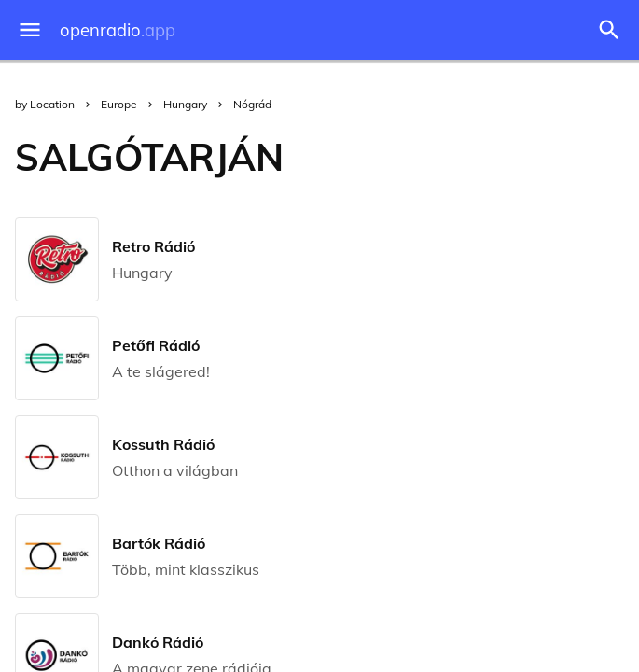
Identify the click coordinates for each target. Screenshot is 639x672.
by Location (45, 104)
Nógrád (252, 104)
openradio (118, 30)
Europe (119, 104)
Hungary (185, 104)
